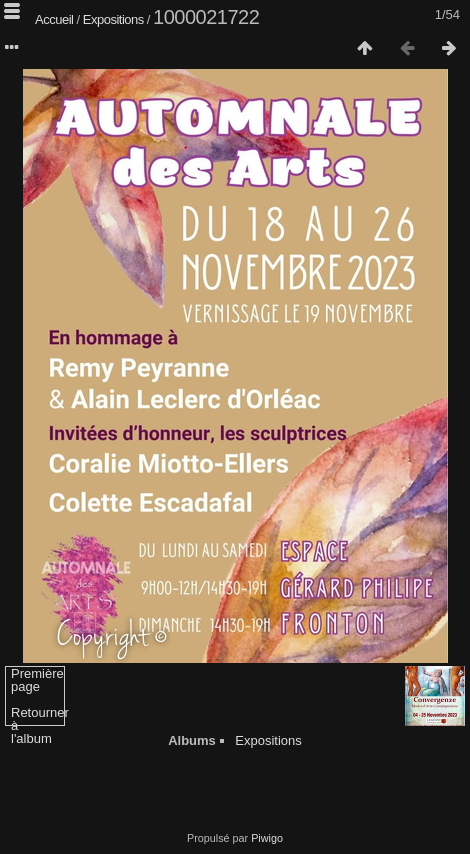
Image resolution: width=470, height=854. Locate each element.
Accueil (54, 19)
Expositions (113, 19)
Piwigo (267, 838)
